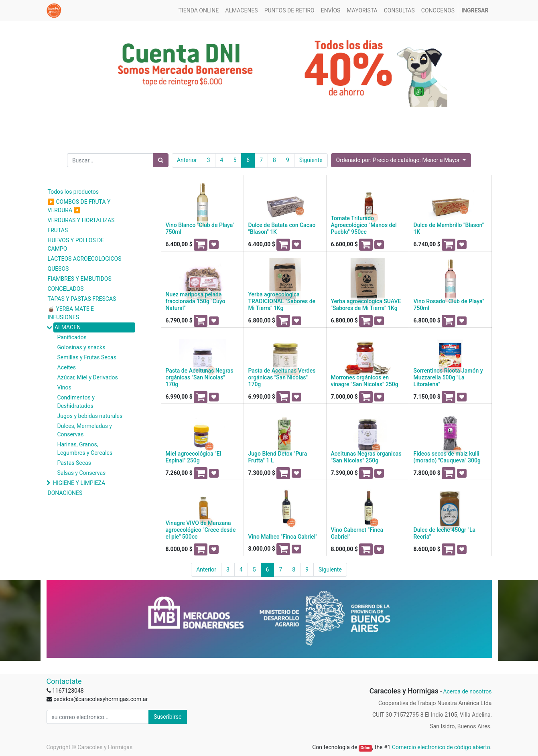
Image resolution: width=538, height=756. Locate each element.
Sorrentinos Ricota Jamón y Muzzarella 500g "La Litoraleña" (448, 377)
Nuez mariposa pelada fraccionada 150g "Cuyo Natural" (196, 301)
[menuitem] (199, 11)
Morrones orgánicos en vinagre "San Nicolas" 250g (365, 381)
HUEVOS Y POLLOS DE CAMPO (76, 244)
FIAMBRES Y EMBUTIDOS (80, 279)
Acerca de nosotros (467, 691)
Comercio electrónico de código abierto (441, 747)
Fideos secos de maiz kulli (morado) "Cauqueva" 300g (447, 457)
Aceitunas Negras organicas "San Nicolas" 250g (366, 457)
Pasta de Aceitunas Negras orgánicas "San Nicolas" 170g (200, 377)
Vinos (64, 387)
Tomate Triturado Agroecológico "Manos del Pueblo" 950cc (364, 225)
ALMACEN (68, 327)
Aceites (67, 367)
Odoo (365, 748)
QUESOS (58, 269)
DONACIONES (65, 493)
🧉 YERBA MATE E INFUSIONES (71, 313)
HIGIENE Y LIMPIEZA (79, 483)
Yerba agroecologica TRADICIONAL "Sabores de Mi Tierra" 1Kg (282, 301)
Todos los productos (73, 192)
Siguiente (311, 160)
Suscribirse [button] (167, 717)
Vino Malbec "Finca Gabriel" (283, 537)
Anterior (187, 160)
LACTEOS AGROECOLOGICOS (85, 259)
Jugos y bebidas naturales (90, 416)
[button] (401, 160)
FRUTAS (58, 230)
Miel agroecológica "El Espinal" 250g (194, 457)
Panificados (72, 337)
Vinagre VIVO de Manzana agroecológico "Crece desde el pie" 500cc (201, 530)
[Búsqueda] (161, 160)
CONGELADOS (66, 289)
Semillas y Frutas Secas (87, 357)
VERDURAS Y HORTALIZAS (81, 220)
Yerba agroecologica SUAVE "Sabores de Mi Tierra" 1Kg (366, 305)
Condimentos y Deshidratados (76, 402)
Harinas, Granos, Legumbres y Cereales (85, 449)
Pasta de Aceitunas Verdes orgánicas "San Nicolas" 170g (282, 377)
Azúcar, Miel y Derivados (88, 377)
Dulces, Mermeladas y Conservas (85, 430)
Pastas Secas (74, 463)
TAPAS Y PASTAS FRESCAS (82, 299)
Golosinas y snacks (81, 347)
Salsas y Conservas (82, 473)
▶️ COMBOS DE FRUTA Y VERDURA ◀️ (79, 206)
